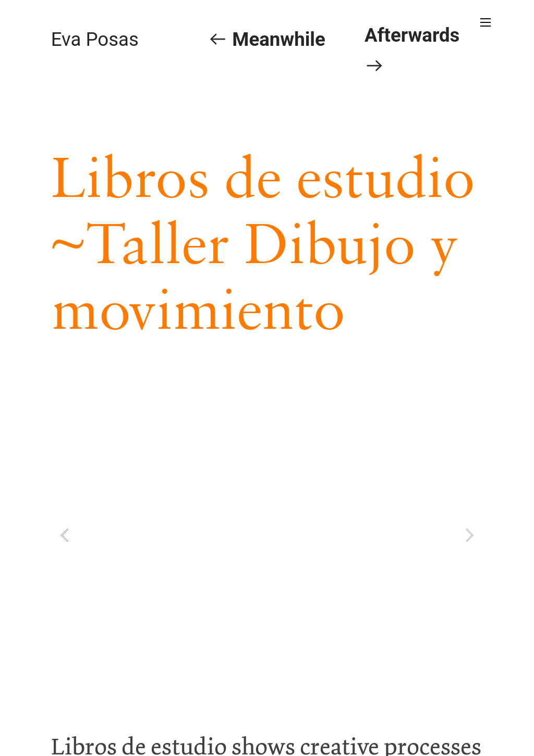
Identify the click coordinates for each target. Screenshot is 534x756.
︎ (486, 23)
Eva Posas (95, 39)
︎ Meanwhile (266, 39)
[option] (267, 535)
